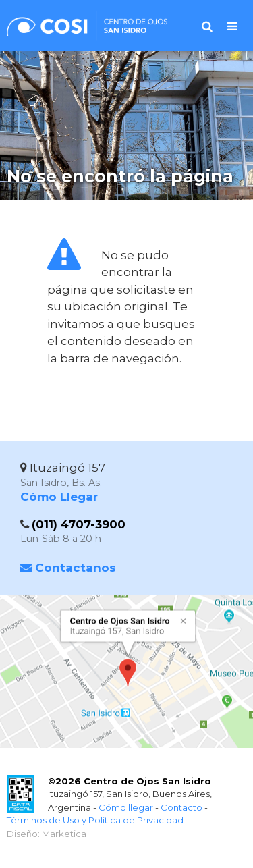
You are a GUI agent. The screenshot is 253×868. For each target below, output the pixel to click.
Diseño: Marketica (47, 834)
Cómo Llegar (59, 497)
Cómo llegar (126, 807)
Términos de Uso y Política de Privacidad (95, 820)
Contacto (181, 807)
